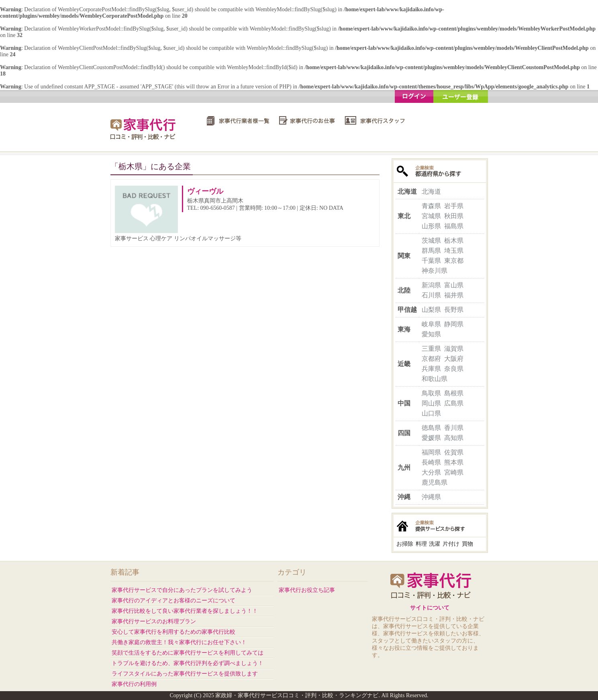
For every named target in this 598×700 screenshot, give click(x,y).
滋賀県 (454, 349)
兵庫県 (431, 369)
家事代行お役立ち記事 (307, 590)
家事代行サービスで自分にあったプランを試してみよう (182, 590)
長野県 (454, 310)
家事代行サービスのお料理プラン (154, 621)
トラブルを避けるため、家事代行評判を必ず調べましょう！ (188, 663)
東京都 (454, 261)
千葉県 (431, 261)
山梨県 (431, 310)
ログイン (414, 96)
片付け (451, 544)
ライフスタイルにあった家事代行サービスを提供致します (185, 674)
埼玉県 (454, 251)
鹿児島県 (435, 482)
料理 (421, 544)
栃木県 (454, 240)
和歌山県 (435, 379)
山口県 (431, 413)
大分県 (431, 472)
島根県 (454, 393)
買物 (467, 544)
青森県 (431, 206)
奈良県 (454, 369)
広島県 (454, 403)
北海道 (431, 191)
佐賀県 (454, 452)
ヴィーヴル (205, 191)
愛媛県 (431, 438)
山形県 (431, 226)
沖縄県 (431, 497)
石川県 (431, 295)
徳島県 (431, 428)
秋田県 (454, 216)
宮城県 (431, 216)
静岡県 (454, 324)
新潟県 (431, 285)
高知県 (454, 438)
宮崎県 (454, 472)
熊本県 (454, 462)
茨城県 (431, 240)
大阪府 (454, 359)
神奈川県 (435, 271)
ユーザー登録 (461, 96)
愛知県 (431, 334)
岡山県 (431, 403)
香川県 (454, 428)
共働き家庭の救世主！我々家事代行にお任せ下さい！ (179, 642)
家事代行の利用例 (134, 684)
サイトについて (430, 608)
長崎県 (431, 462)
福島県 (454, 226)
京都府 (431, 359)
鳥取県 (431, 393)
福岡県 (431, 452)
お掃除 (405, 544)
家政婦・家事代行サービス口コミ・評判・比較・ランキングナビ (144, 129)
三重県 (431, 349)
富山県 (454, 285)
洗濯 (435, 544)
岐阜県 (431, 324)
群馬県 (431, 251)
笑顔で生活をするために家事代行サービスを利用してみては (188, 653)
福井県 (454, 295)
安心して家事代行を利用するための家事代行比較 (173, 632)
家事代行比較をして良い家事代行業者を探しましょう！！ (185, 611)
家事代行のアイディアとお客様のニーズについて (173, 601)
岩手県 (454, 206)
